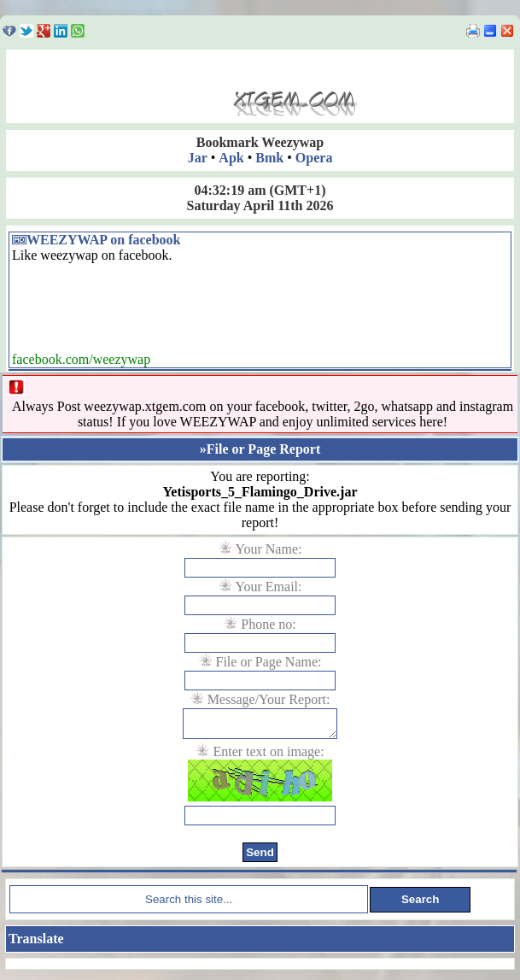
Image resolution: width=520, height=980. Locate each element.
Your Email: (269, 587)
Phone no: (268, 624)
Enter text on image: (268, 757)
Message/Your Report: (269, 699)
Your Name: (269, 549)
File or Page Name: (269, 662)
